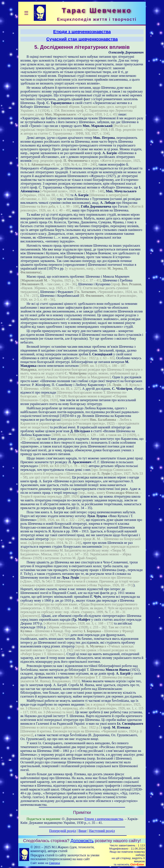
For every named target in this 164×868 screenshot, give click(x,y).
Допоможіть (82, 841)
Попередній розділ (63, 831)
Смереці (55, 863)
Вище (83, 831)
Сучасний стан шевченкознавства (82, 39)
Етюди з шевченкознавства (82, 32)
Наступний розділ (102, 831)
